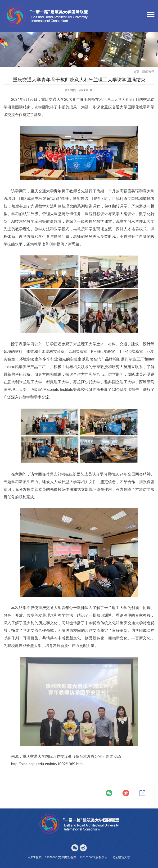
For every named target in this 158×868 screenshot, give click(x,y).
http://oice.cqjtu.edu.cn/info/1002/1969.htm (47, 764)
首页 (136, 72)
